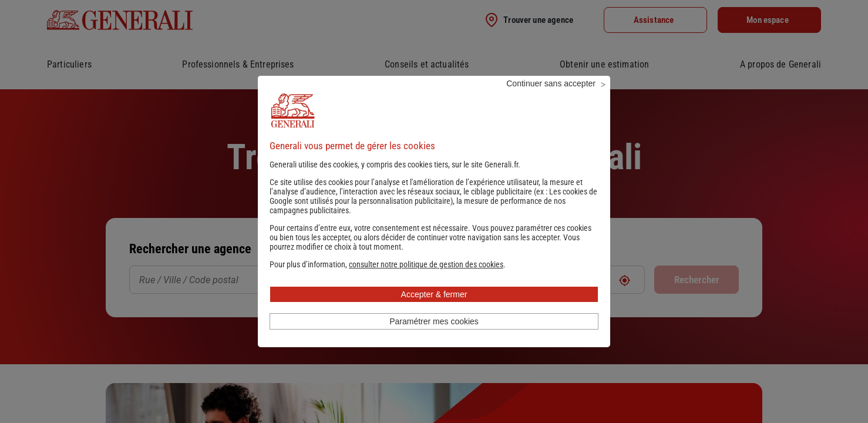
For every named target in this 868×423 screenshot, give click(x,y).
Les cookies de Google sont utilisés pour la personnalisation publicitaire (433, 212)
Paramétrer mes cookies (434, 337)
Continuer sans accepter (551, 99)
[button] (426, 280)
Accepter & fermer (434, 310)
